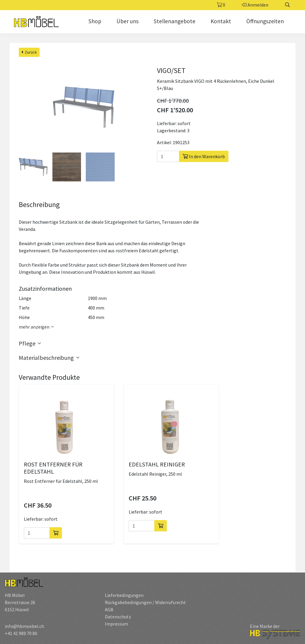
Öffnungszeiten (265, 21)
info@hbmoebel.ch (24, 626)
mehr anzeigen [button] (37, 327)
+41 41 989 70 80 (21, 633)
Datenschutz (118, 617)
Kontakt (221, 21)
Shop (95, 21)
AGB (109, 609)
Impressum (116, 624)
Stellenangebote (175, 21)
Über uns (127, 21)
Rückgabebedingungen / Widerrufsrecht (145, 602)
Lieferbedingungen (124, 595)
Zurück (29, 52)
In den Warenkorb (204, 156)
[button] (152, 343)
